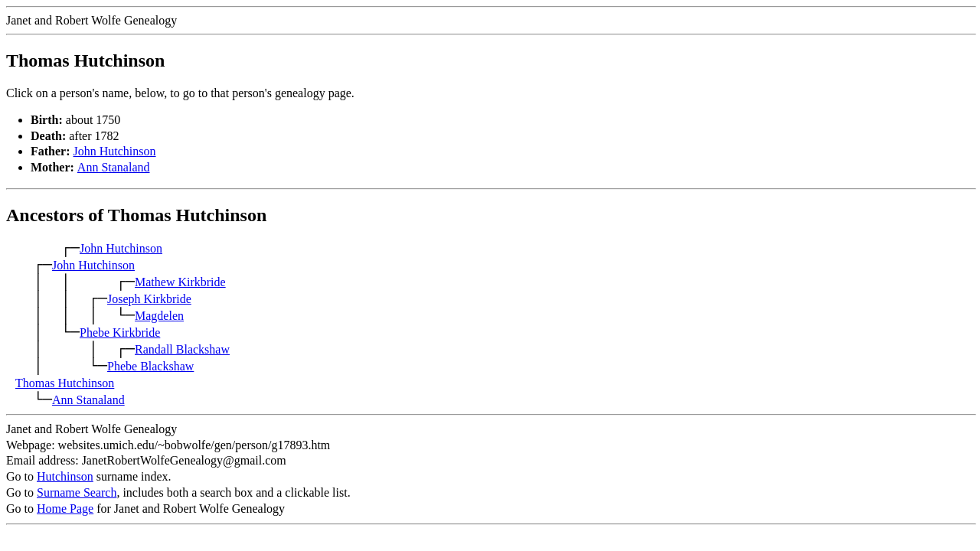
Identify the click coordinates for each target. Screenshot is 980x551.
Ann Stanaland (114, 167)
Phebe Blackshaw (150, 366)
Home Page (65, 509)
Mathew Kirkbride (180, 282)
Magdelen (159, 316)
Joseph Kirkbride (149, 299)
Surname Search (77, 492)
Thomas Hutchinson (65, 383)
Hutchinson (65, 476)
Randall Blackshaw (182, 349)
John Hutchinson (115, 151)
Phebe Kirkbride (120, 333)
